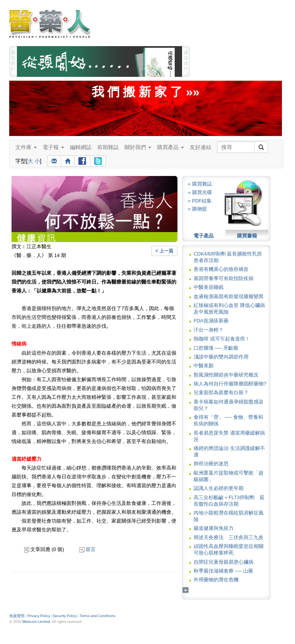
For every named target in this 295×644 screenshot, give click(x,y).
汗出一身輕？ (209, 330)
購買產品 (171, 147)
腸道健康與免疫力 (214, 528)
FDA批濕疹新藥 (211, 321)
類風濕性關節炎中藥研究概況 (226, 375)
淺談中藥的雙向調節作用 (221, 357)
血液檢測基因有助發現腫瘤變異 (229, 296)
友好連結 (201, 147)
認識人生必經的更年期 (219, 488)
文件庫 (26, 147)
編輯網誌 (81, 147)
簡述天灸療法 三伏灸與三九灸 (229, 537)
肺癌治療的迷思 (211, 464)
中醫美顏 (204, 366)
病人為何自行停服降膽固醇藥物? (230, 384)
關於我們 (138, 147)
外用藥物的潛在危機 (216, 580)
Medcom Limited (36, 622)
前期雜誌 (108, 147)
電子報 (53, 147)
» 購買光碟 (200, 192)
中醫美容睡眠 (209, 287)
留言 (88, 549)
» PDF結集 (200, 201)
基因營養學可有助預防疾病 (224, 278)
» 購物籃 (197, 209)
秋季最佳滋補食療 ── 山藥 (223, 571)
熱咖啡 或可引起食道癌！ (222, 339)
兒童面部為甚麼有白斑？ (221, 393)
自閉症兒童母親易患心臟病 (224, 562)
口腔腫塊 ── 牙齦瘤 (216, 348)
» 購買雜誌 (200, 184)
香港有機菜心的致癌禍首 (221, 269)
